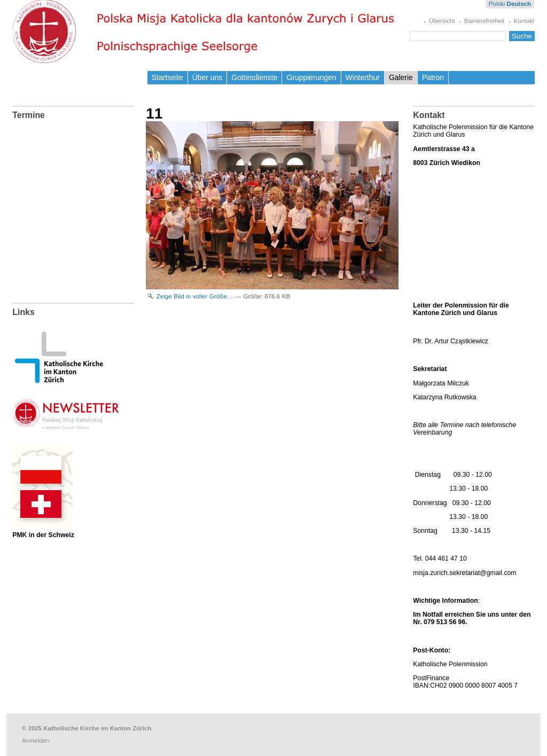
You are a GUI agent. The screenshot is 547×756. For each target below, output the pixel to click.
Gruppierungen (311, 77)
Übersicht (442, 21)
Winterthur (363, 77)
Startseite (167, 77)
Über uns (208, 77)
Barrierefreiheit (485, 21)
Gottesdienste (254, 77)
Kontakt (524, 21)
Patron (433, 77)
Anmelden (36, 741)
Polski (497, 4)
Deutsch (519, 4)
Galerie (401, 77)
